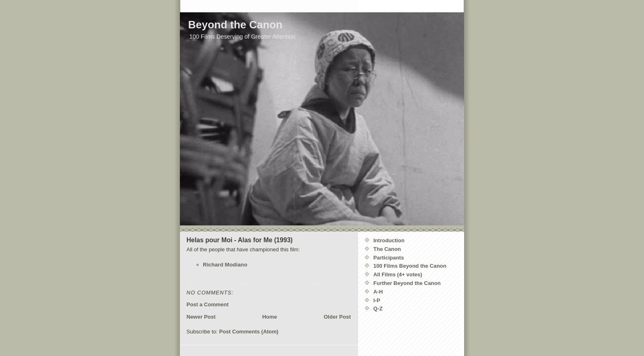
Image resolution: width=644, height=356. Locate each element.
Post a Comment (208, 304)
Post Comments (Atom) (249, 332)
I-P (377, 300)
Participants (389, 258)
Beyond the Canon (235, 25)
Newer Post (201, 317)
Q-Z (378, 309)
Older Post (337, 317)
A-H (378, 292)
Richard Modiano (225, 265)
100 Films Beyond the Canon (410, 266)
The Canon (387, 249)
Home (269, 317)
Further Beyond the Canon (407, 283)
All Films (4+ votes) (398, 274)
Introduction (389, 240)
